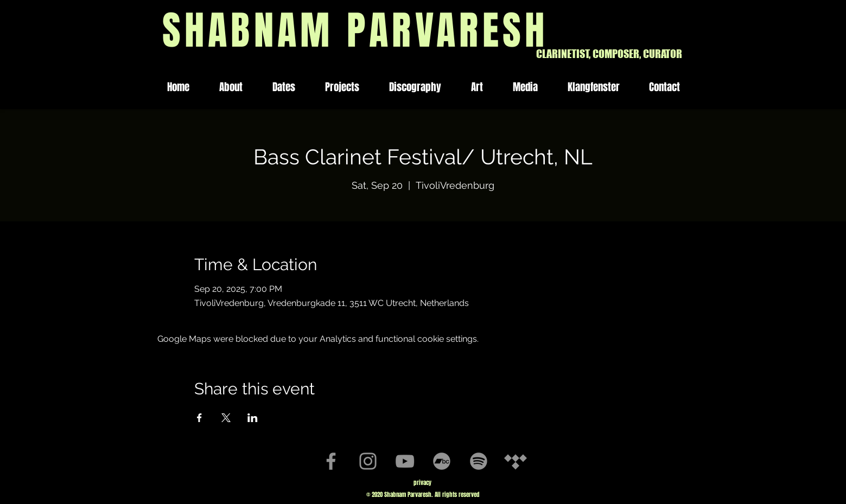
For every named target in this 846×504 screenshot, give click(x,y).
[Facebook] (331, 461)
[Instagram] (368, 461)
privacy (422, 483)
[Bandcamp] (442, 461)
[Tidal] (516, 461)
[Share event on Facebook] (199, 418)
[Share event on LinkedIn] (253, 418)
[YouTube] (405, 461)
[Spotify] (479, 461)
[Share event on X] (226, 418)
